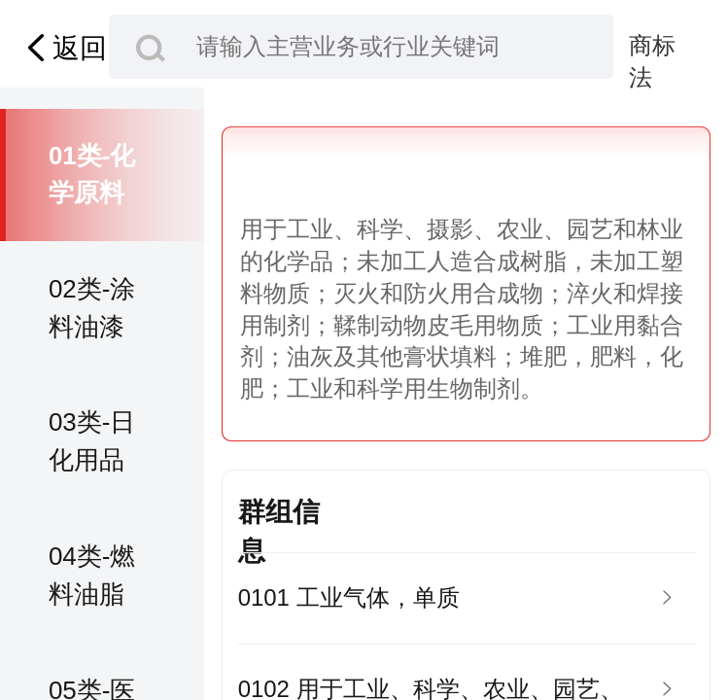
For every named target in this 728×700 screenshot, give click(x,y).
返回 (63, 48)
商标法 (652, 47)
